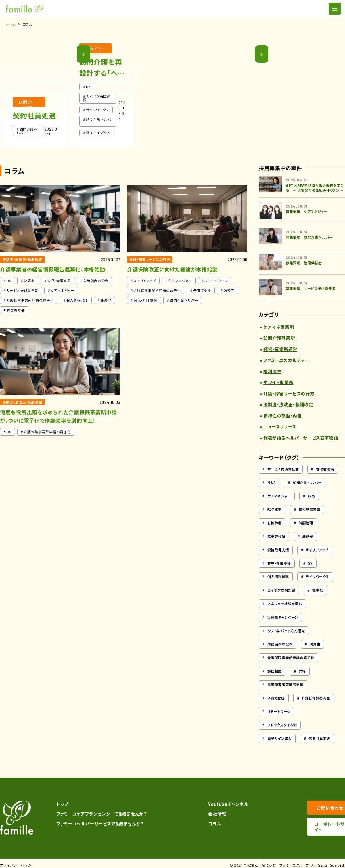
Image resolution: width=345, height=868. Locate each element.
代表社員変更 (319, 738)
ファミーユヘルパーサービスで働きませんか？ (98, 824)
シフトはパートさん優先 (286, 631)
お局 (311, 496)
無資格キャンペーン (283, 617)
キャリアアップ (317, 550)
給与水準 (275, 509)
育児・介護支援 (279, 563)
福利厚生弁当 (310, 509)
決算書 (315, 644)
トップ (60, 804)
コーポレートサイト (316, 824)
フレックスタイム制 (282, 725)
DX (310, 563)
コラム (204, 824)
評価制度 (275, 671)
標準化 (318, 590)
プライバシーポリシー (18, 862)
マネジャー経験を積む (285, 604)
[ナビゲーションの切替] (335, 9)
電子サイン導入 (280, 738)
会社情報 (206, 814)
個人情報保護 (278, 577)
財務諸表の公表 (280, 644)
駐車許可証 (276, 536)
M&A (272, 482)
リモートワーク (279, 711)
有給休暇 (275, 523)
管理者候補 (325, 469)
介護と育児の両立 (316, 698)
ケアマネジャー (279, 496)
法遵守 (308, 536)
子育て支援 (276, 698)
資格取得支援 (278, 550)
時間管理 (306, 523)
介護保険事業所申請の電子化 (291, 657)
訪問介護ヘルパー (307, 482)
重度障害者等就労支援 (285, 684)
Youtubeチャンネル (217, 804)
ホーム (11, 24)
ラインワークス (318, 577)
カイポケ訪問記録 (281, 590)
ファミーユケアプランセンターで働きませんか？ (99, 814)
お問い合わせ (316, 808)
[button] (266, 92)
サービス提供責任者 (283, 469)
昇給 (302, 671)
